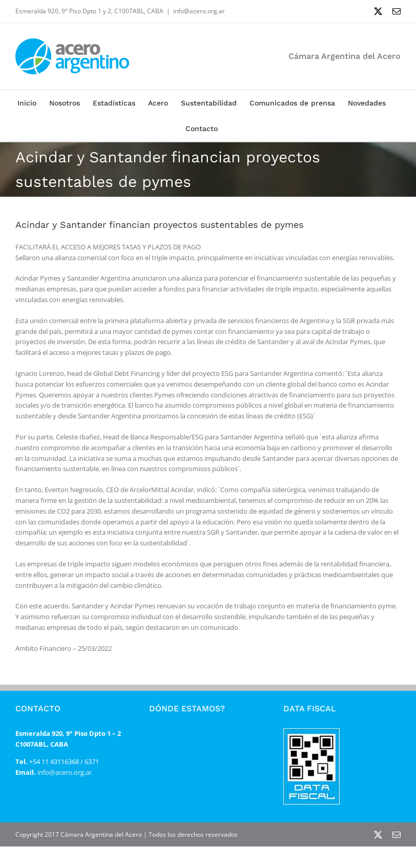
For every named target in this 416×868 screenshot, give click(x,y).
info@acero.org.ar (199, 11)
